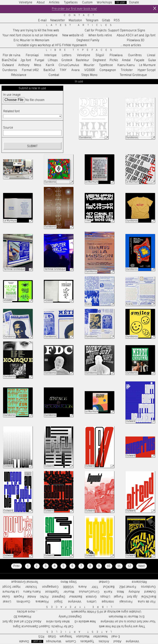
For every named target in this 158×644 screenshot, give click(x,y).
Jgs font (26, 60)
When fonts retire (100, 35)
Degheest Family (88, 40)
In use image (12, 95)
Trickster (127, 70)
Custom (87, 2)
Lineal (151, 55)
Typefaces (71, 2)
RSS (117, 21)
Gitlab (106, 21)
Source (8, 128)
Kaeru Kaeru (126, 65)
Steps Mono (89, 75)
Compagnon (108, 70)
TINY (63, 70)
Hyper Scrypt (147, 70)
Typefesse (106, 65)
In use (121, 2)
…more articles (131, 45)
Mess (38, 65)
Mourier (89, 65)
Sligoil (100, 55)
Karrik (50, 65)
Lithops (53, 60)
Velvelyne (84, 55)
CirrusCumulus (69, 65)
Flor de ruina (12, 55)
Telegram (92, 21)
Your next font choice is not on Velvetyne (30, 35)
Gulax (152, 60)
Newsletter (58, 21)
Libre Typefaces (81, 50)
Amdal (126, 60)
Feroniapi (32, 55)
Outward (8, 65)
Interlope (50, 55)
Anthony (24, 65)
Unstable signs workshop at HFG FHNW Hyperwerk (52, 45)
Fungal (40, 60)
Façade (139, 60)
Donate (134, 2)
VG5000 (90, 70)
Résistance (19, 75)
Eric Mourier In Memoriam (31, 40)
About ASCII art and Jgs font (136, 35)
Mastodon (75, 21)
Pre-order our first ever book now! (74, 9)
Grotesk (67, 60)
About (41, 2)
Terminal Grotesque (133, 75)
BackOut (49, 70)
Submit (32, 146)
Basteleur (83, 60)
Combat (54, 75)
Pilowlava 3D (136, 40)
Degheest (99, 60)
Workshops (105, 2)
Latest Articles (81, 25)
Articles (54, 2)
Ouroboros (10, 70)
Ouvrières (135, 55)
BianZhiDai (9, 60)
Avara (76, 70)
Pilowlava (116, 55)
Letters (67, 55)
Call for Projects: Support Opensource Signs (115, 30)
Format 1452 (30, 70)
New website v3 (73, 35)
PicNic (114, 60)
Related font (11, 111)
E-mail (42, 21)
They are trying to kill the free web (36, 30)
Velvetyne (26, 2)
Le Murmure (147, 65)
